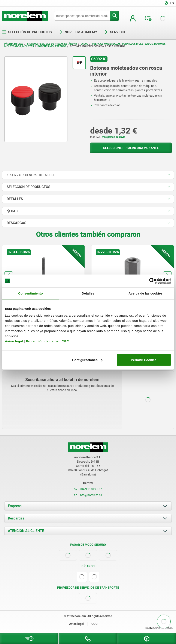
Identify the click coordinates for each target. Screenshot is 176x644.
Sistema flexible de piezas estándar (52, 44)
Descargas (16, 518)
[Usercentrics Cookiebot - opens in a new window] (152, 281)
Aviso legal (14, 341)
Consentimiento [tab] (31, 293)
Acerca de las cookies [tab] (145, 293)
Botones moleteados (52, 46)
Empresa (15, 506)
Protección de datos (42, 341)
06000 (84, 44)
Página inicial (14, 44)
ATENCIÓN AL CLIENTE (26, 531)
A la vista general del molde (31, 175)
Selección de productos (27, 32)
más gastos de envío (114, 137)
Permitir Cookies (144, 360)
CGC (65, 341)
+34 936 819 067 (88, 489)
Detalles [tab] (88, 293)
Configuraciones (87, 360)
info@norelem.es (88, 495)
